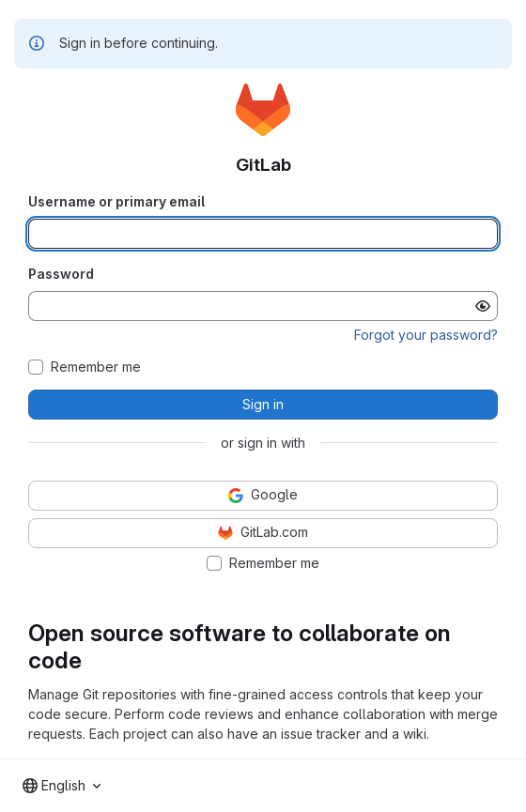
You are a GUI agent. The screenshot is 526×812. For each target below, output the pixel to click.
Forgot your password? (426, 335)
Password (61, 274)
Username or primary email (116, 201)
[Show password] (483, 306)
